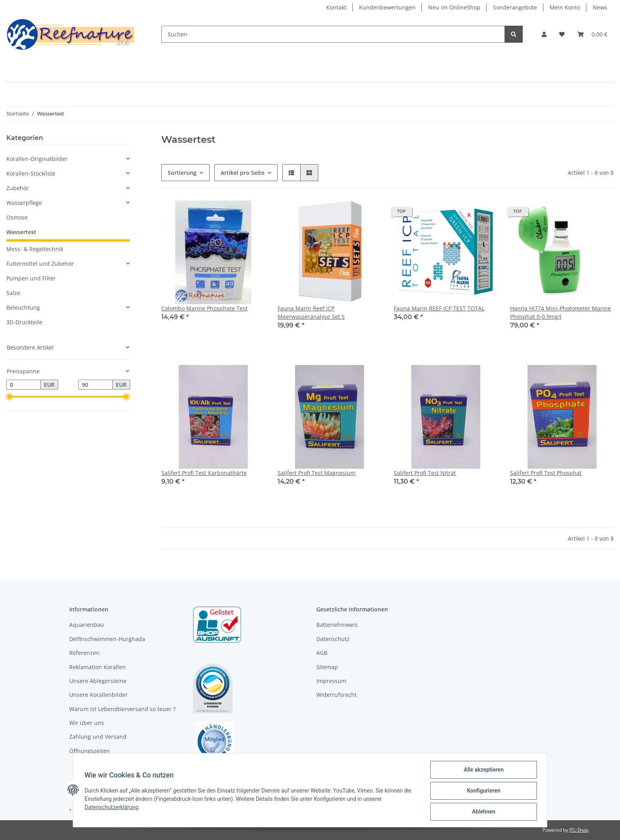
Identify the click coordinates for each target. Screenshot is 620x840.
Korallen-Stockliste (31, 173)
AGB (322, 653)
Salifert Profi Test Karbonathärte (204, 473)
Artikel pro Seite (243, 173)
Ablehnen (482, 812)
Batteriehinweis (337, 625)
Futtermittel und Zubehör (40, 264)
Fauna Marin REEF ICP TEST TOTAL (439, 308)
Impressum (331, 681)
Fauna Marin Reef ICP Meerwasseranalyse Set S (311, 312)
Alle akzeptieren (482, 771)
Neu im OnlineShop (454, 7)
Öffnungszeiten (90, 751)
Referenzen (84, 653)
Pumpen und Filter (31, 278)
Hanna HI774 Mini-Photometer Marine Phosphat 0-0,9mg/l (560, 312)
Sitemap (327, 667)
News (600, 7)
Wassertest (21, 232)
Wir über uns (87, 723)
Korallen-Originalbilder (37, 159)
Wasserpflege (24, 203)
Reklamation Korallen (97, 667)
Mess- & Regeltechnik (35, 249)
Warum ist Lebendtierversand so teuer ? (122, 709)
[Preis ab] (24, 385)
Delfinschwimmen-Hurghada (107, 639)
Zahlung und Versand (98, 737)
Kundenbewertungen (387, 7)
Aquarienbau (87, 625)
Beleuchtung (23, 307)
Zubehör (18, 188)
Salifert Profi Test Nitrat (425, 473)
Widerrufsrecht (336, 695)
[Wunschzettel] (562, 34)
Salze (13, 293)
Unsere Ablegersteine (98, 681)
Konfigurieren (482, 791)
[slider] (9, 397)
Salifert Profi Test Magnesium (317, 473)
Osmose (17, 217)
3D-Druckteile (24, 322)
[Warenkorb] (592, 34)
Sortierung (182, 173)
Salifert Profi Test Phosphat (546, 473)
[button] (544, 34)
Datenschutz (333, 639)
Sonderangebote (515, 7)
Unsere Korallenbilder (98, 695)
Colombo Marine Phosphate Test (204, 308)
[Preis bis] (95, 385)
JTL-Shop (579, 830)
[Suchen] (333, 34)
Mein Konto (565, 7)
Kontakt (336, 7)
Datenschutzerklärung (113, 808)
